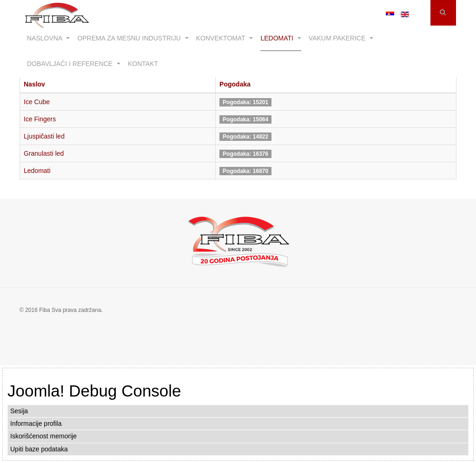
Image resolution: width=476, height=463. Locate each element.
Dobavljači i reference (74, 64)
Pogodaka (235, 84)
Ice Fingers (40, 119)
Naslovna (48, 38)
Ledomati (281, 38)
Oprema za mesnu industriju (133, 38)
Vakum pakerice (341, 38)
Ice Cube (37, 102)
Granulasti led (44, 153)
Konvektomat (225, 38)
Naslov (34, 84)
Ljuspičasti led (44, 136)
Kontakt (143, 64)
